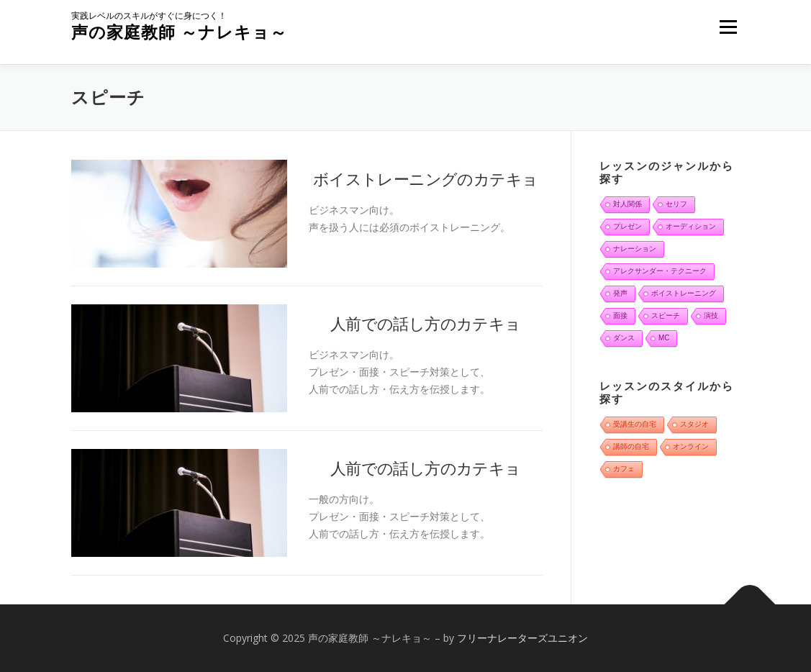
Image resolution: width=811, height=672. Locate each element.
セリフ (676, 204)
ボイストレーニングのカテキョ (426, 178)
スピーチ (666, 315)
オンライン (691, 446)
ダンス (624, 338)
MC (664, 338)
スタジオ (694, 424)
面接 (620, 315)
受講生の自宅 (635, 424)
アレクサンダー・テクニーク (660, 271)
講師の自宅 (631, 446)
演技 (711, 315)
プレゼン (627, 226)
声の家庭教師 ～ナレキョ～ (179, 32)
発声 (620, 293)
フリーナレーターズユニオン (522, 638)
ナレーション (635, 249)
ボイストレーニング (684, 293)
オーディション (691, 226)
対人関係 (627, 204)
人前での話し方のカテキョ (426, 323)
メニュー (728, 27)
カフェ (624, 469)
